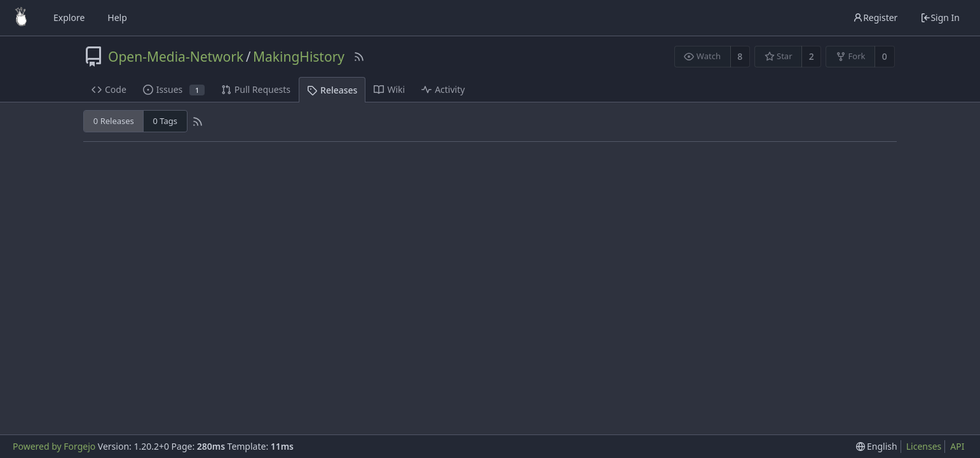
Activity (443, 89)
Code (109, 89)
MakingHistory (299, 57)
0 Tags (166, 121)
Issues (174, 89)
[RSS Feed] (359, 57)
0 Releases (114, 121)
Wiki (389, 89)
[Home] (21, 18)
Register (875, 17)
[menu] (877, 447)
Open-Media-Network (176, 57)
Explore (69, 17)
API (957, 446)
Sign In (940, 17)
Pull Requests (256, 89)
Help (117, 17)
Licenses (924, 446)
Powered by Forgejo (54, 446)
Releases (332, 90)
